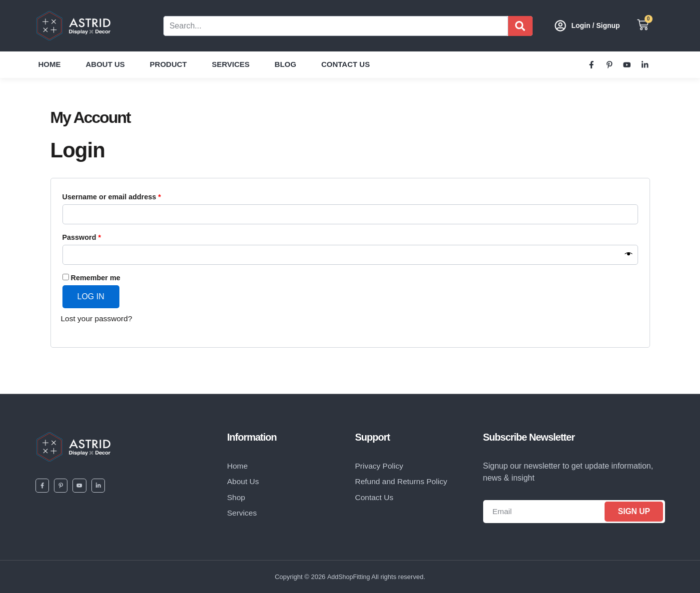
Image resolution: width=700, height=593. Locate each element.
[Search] (520, 26)
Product (168, 64)
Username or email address (127, 195)
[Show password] (629, 255)
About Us (105, 64)
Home (50, 64)
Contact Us (346, 64)
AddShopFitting (349, 577)
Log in (91, 296)
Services (231, 64)
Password (97, 236)
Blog (286, 64)
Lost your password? (98, 318)
